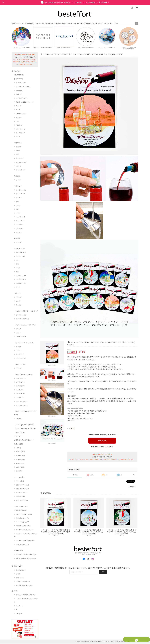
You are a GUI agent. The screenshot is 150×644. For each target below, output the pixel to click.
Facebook (19, 606)
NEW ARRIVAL (19, 75)
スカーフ (19, 166)
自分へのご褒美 (21, 497)
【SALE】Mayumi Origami (23, 375)
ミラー (18, 333)
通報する (132, 487)
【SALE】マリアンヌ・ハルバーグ (26, 311)
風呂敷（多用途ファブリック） (25, 102)
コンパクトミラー (21, 217)
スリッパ (19, 233)
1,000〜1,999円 (21, 452)
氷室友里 (17, 176)
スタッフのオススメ (21, 507)
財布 (17, 272)
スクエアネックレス (22, 402)
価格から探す (19, 444)
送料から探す (19, 551)
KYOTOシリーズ (21, 379)
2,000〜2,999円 (21, 456)
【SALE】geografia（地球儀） (24, 425)
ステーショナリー (21, 129)
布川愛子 (17, 239)
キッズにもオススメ (22, 493)
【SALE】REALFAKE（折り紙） (25, 429)
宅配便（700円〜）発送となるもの (26, 559)
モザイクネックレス (22, 406)
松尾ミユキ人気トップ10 (23, 526)
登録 (103, 572)
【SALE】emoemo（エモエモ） (25, 325)
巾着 (17, 155)
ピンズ (18, 301)
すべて (75, 475)
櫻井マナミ (18, 143)
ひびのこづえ (19, 79)
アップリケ (19, 305)
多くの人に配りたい (22, 501)
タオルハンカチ (21, 194)
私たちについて (21, 571)
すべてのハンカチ (21, 83)
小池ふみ (17, 294)
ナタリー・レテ (19, 249)
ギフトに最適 (20, 482)
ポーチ (18, 151)
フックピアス (20, 398)
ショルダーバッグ (21, 163)
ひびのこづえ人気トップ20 (24, 515)
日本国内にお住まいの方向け (102, 447)
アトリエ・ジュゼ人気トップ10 (25, 541)
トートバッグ (20, 159)
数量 (69, 429)
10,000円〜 (19, 471)
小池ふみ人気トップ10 (23, 545)
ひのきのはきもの (21, 114)
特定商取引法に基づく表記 (24, 586)
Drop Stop (19, 419)
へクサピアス (20, 390)
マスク (18, 137)
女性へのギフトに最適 (22, 485)
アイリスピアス (21, 383)
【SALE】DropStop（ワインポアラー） (25, 413)
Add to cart (102, 441)
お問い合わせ (20, 578)
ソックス (19, 180)
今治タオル (19, 126)
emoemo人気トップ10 (22, 522)
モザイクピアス (21, 386)
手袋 (17, 122)
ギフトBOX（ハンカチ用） (24, 87)
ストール (19, 106)
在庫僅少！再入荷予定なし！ (24, 441)
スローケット (20, 225)
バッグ (18, 110)
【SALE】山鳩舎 (20, 365)
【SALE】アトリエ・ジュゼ (24, 343)
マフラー (19, 118)
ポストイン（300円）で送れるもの (26, 555)
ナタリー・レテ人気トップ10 (24, 530)
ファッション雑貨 (21, 315)
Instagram (19, 614)
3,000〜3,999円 (21, 460)
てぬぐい (19, 95)
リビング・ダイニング (22, 319)
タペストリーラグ (21, 284)
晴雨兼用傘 (19, 91)
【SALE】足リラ (20, 433)
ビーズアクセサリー (22, 99)
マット (18, 288)
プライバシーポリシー (23, 582)
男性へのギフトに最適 (22, 489)
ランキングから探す (21, 511)
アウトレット (19, 437)
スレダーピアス (21, 394)
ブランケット (20, 229)
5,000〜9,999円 (21, 468)
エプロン (19, 351)
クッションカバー (21, 170)
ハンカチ (19, 147)
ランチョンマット (21, 359)
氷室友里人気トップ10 (23, 519)
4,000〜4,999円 (21, 464)
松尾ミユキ (18, 186)
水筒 (17, 202)
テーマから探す (19, 478)
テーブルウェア (21, 133)
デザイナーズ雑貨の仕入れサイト (26, 595)
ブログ (18, 574)
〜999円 (18, 448)
